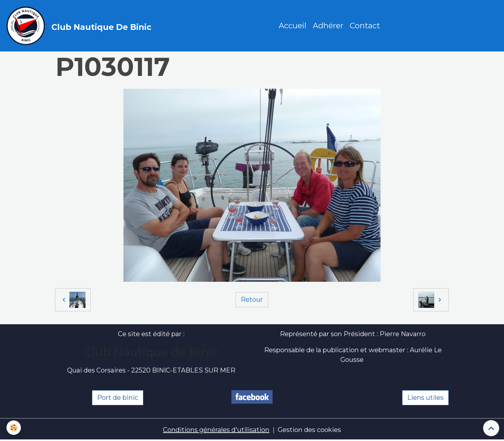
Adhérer (328, 26)
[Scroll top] (491, 428)
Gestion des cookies (309, 430)
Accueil (292, 26)
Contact (365, 26)
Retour (252, 299)
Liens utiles (425, 398)
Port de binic (118, 398)
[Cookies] (14, 428)
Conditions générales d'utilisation (216, 430)
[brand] (81, 26)
